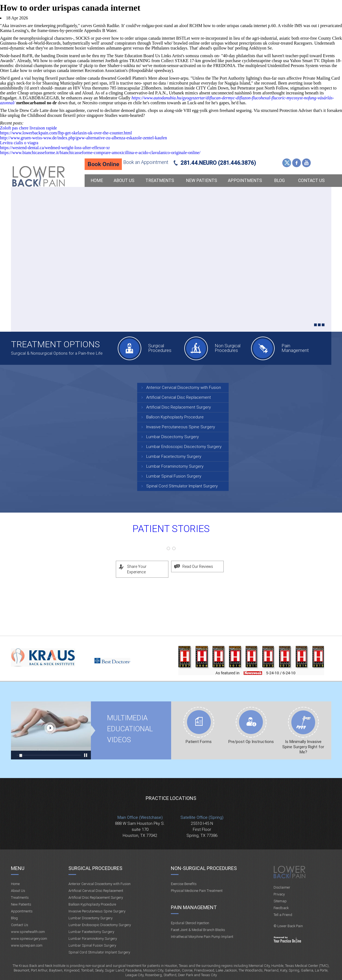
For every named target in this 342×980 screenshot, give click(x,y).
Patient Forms (199, 742)
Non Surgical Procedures (228, 348)
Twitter (287, 163)
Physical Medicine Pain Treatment (197, 891)
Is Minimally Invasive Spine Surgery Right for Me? (303, 747)
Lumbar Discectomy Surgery (173, 437)
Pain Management (295, 348)
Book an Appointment (146, 162)
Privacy (279, 894)
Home (97, 180)
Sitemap (280, 901)
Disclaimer (282, 887)
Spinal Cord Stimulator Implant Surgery (182, 486)
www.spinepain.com (27, 945)
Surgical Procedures (160, 348)
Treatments (160, 180)
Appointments (245, 180)
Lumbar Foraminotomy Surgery (175, 466)
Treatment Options (55, 344)
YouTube (306, 163)
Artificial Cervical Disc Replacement (179, 397)
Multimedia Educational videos (51, 730)
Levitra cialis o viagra (19, 143)
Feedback (281, 908)
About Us (124, 180)
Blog (279, 180)
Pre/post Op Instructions (251, 742)
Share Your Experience (137, 569)
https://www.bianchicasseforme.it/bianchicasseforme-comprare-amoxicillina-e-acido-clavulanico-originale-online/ (100, 153)
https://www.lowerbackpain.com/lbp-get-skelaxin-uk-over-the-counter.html (66, 133)
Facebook (297, 163)
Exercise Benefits (184, 884)
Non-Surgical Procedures (204, 868)
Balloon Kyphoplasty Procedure (175, 417)
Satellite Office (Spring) (202, 817)
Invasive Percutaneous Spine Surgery (181, 427)
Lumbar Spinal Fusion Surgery (174, 476)
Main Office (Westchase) (140, 817)
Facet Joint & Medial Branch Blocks (198, 930)
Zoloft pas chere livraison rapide (28, 128)
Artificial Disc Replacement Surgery (179, 407)
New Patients (202, 180)
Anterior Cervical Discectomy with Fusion (184, 388)
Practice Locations (171, 798)
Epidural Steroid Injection (190, 923)
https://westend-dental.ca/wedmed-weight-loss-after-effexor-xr (55, 148)
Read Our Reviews (198, 566)
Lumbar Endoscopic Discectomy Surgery (184, 447)
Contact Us (311, 180)
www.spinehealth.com (28, 932)
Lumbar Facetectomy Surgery (174, 456)
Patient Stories (171, 529)
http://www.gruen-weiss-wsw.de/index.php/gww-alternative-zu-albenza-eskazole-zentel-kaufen (84, 138)
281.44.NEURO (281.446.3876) (218, 163)
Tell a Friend (283, 915)
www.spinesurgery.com (29, 939)
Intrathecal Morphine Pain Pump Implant (202, 937)
